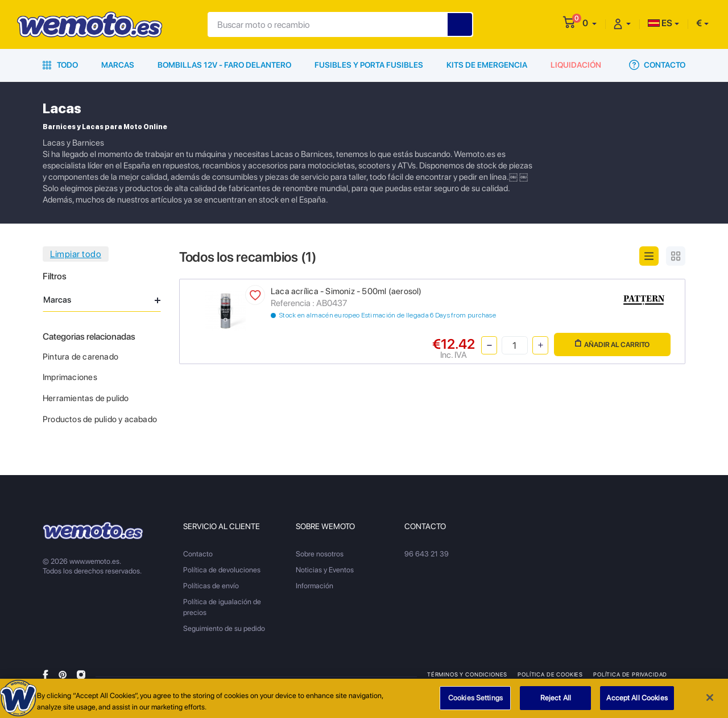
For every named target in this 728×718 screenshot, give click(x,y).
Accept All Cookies (637, 702)
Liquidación (576, 65)
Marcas (118, 65)
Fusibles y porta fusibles (369, 65)
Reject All (556, 702)
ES (660, 23)
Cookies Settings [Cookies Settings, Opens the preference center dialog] (475, 702)
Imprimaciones (70, 377)
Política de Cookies (550, 674)
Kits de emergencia (487, 65)
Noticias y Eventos (325, 570)
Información (315, 586)
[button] (590, 23)
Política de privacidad (630, 674)
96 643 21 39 (427, 554)
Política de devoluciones (222, 570)
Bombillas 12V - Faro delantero (224, 65)
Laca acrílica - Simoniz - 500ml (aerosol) (346, 291)
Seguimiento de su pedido (224, 628)
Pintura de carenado (80, 357)
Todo (60, 65)
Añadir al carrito (612, 344)
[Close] (710, 702)
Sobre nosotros (320, 554)
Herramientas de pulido (86, 398)
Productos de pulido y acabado (100, 419)
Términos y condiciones (467, 674)
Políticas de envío (211, 586)
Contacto (657, 65)
